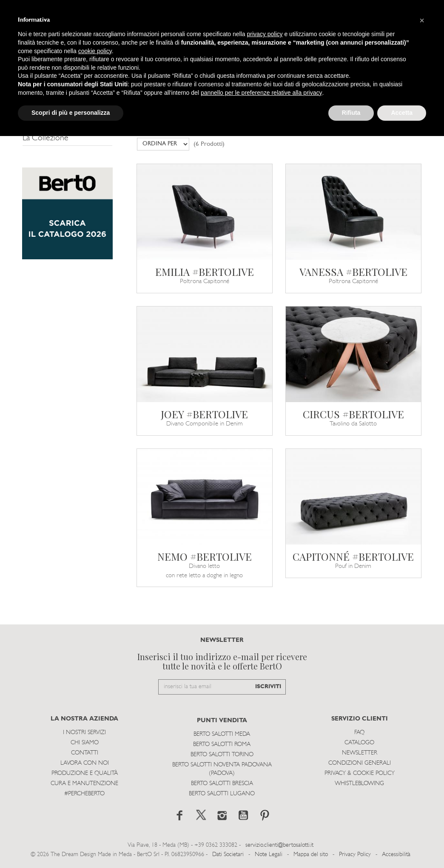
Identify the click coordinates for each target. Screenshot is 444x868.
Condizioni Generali (360, 763)
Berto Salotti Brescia (222, 784)
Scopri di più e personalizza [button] (71, 113)
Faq (359, 733)
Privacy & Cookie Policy (360, 773)
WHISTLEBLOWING (359, 784)
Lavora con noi (85, 763)
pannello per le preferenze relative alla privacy (262, 93)
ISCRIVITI (268, 687)
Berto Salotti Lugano (222, 794)
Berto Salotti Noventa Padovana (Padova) (222, 769)
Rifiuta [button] (351, 113)
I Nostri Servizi (84, 733)
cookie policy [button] (95, 51)
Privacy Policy (355, 855)
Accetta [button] (402, 113)
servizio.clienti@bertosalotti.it (279, 845)
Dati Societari (228, 855)
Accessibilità (396, 855)
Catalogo (359, 743)
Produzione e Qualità (85, 773)
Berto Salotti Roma (222, 745)
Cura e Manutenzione (84, 784)
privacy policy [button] (265, 34)
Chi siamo (85, 743)
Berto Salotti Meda (222, 734)
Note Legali (269, 855)
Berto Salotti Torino (222, 755)
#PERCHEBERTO (84, 794)
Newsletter (360, 753)
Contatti (85, 753)
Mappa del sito (311, 855)
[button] (422, 20)
